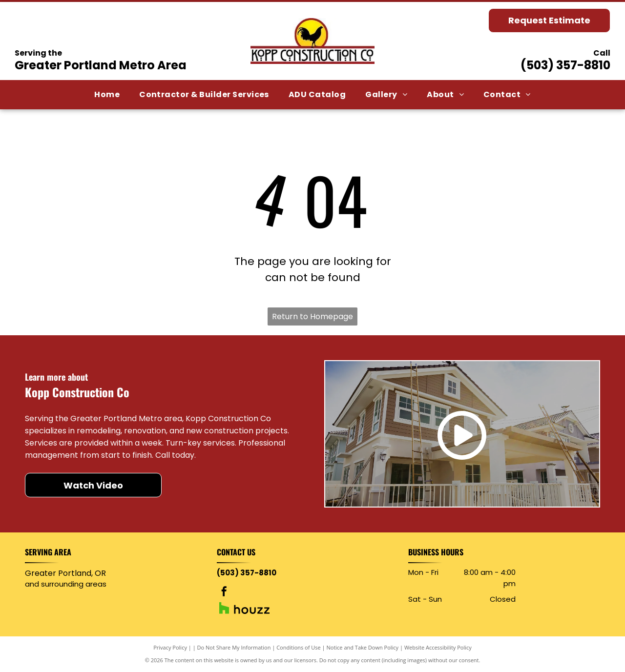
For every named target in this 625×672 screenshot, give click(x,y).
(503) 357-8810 (565, 65)
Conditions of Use (299, 647)
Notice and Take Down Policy (363, 647)
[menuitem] (107, 95)
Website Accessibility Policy (438, 647)
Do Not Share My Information (234, 647)
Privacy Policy (170, 647)
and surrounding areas (66, 584)
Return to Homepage (312, 316)
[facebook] (224, 593)
